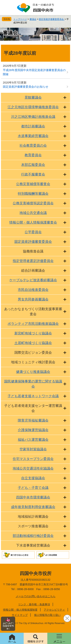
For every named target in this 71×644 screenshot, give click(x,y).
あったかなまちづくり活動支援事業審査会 (33, 312)
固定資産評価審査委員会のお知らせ (26, 87)
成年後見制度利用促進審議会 (33, 507)
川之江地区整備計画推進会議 (33, 117)
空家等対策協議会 (33, 449)
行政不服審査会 (33, 174)
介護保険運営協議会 (33, 430)
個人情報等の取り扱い (47, 615)
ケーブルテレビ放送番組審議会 (33, 280)
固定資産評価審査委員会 (52, 19)
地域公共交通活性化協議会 (33, 468)
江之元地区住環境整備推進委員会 (33, 107)
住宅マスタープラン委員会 (33, 459)
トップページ (20, 19)
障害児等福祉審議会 (33, 420)
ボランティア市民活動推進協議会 (33, 324)
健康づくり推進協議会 (33, 372)
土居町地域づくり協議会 (33, 343)
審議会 (33, 19)
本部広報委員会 (33, 165)
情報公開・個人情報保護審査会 (33, 222)
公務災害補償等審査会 (33, 184)
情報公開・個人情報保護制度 (20, 610)
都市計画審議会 (33, 126)
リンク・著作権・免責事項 (34, 604)
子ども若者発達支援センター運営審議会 (33, 408)
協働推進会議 (33, 251)
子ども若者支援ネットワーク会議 (33, 396)
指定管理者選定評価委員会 (33, 261)
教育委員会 (33, 155)
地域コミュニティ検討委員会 (33, 362)
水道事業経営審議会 (33, 136)
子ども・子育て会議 (33, 488)
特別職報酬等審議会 (33, 194)
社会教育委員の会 (33, 146)
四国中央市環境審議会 (33, 497)
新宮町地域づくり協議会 (33, 333)
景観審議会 (33, 97)
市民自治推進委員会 (33, 290)
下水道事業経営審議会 (33, 545)
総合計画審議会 (33, 271)
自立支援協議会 (33, 478)
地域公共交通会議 (33, 213)
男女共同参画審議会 (33, 299)
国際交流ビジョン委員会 (33, 353)
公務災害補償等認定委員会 (33, 203)
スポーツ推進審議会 (33, 526)
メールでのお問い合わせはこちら (36, 596)
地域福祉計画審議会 (33, 517)
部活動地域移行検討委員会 (33, 536)
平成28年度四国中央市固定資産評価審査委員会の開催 (34, 72)
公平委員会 (33, 232)
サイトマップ (20, 615)
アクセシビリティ (54, 610)
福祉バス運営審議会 (33, 440)
